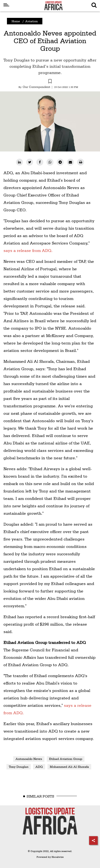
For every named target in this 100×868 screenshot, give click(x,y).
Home (16, 21)
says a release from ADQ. (28, 250)
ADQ (39, 767)
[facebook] (40, 162)
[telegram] (60, 162)
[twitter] (30, 162)
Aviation (31, 21)
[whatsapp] (50, 162)
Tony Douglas (19, 767)
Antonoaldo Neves (29, 759)
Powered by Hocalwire (50, 857)
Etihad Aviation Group (66, 759)
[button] (50, 82)
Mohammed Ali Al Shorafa (69, 767)
